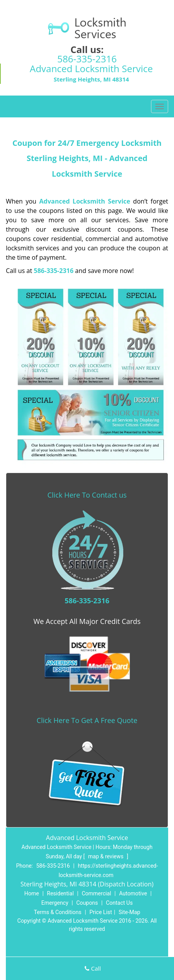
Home (32, 893)
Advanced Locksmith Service (85, 201)
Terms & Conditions (58, 912)
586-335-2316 (87, 59)
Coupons (87, 903)
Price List (101, 912)
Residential (60, 893)
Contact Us (119, 903)
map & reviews (107, 856)
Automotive (133, 893)
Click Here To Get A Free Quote (87, 720)
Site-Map (129, 912)
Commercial (96, 893)
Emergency (55, 903)
